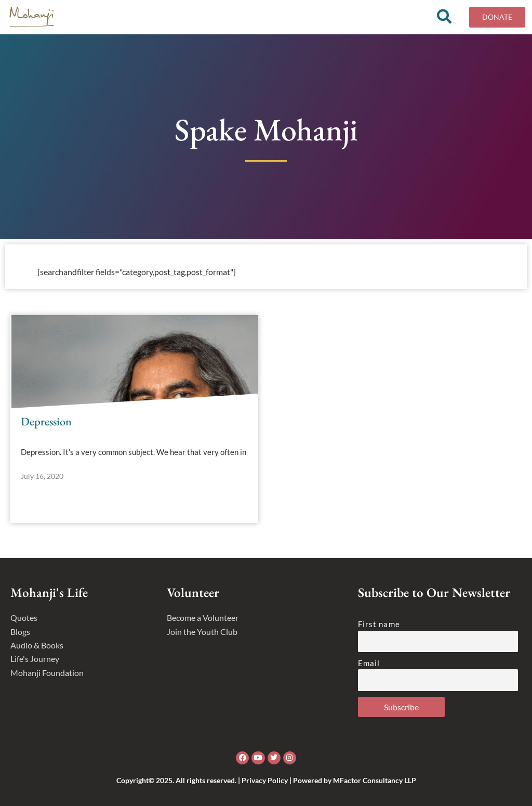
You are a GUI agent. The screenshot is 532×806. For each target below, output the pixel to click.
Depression (46, 425)
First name (379, 624)
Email (369, 663)
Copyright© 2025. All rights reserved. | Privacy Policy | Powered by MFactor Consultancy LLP (266, 780)
